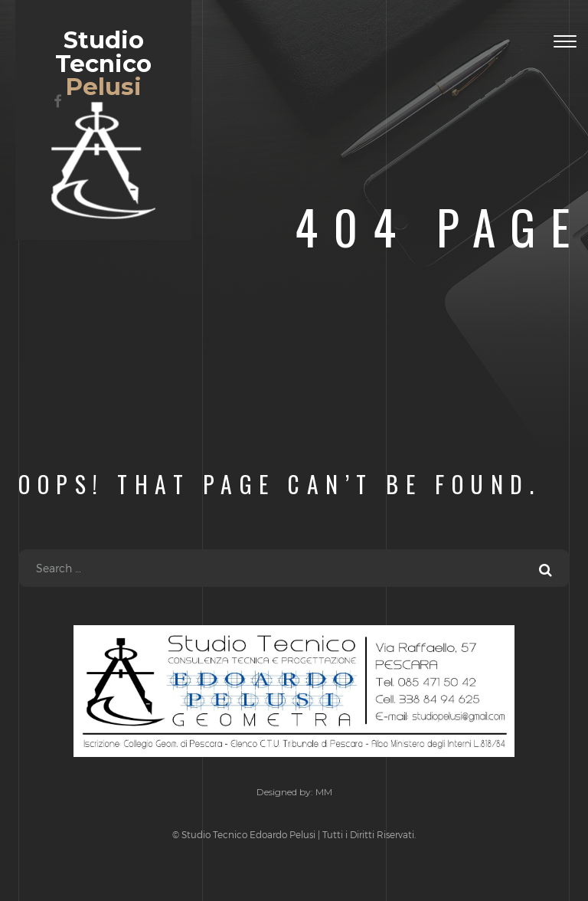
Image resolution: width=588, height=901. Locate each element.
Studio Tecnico (294, 691)
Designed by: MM (294, 792)
